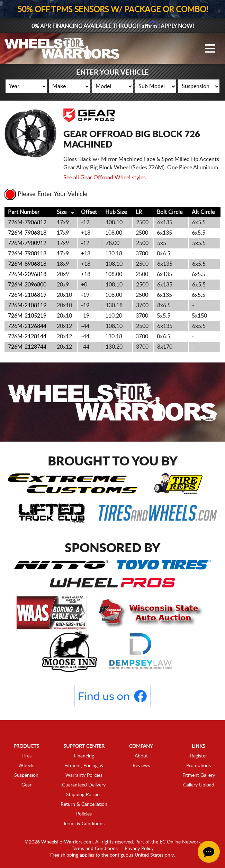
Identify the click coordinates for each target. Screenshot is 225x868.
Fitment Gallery (199, 775)
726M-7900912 (27, 243)
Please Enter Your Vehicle (46, 194)
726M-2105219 (27, 316)
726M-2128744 (27, 347)
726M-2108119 (27, 305)
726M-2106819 (27, 295)
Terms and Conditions (95, 849)
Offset (89, 212)
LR (139, 212)
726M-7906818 (27, 233)
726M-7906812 (27, 223)
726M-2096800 (27, 285)
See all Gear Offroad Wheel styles (105, 178)
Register (199, 756)
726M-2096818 (27, 274)
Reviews (141, 766)
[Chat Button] (209, 852)
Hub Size (116, 212)
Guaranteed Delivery (84, 785)
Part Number (24, 212)
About (141, 756)
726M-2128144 (27, 337)
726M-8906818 (27, 264)
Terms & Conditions (84, 824)
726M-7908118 (27, 254)
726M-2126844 (27, 326)
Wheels (26, 766)
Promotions (199, 766)
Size (62, 212)
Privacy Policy (139, 849)
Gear (26, 785)
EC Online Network (180, 842)
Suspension (26, 775)
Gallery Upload (199, 785)
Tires (26, 756)
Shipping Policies (84, 795)
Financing (84, 756)
